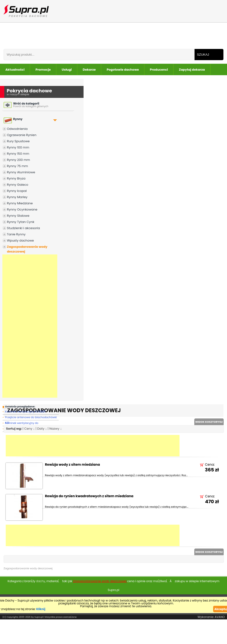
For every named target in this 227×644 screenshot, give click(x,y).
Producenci (159, 70)
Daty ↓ (42, 429)
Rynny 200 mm (18, 160)
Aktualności (15, 70)
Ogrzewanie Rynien (22, 135)
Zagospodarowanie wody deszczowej (27, 249)
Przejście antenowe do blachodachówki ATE (31, 418)
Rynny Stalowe (18, 216)
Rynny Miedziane (20, 203)
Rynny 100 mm (18, 147)
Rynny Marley (17, 197)
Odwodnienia (17, 129)
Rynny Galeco (18, 185)
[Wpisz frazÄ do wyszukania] (99, 55)
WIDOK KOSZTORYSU (209, 422)
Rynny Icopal (17, 191)
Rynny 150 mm (18, 154)
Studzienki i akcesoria (23, 228)
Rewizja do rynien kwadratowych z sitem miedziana (89, 496)
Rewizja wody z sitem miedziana (72, 465)
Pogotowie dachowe (123, 70)
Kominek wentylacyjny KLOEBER (25, 412)
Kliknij (41, 609)
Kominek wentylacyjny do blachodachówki (22, 424)
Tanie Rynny (16, 234)
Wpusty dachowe (20, 240)
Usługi (67, 70)
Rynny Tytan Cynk (21, 222)
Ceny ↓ (29, 429)
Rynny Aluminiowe (21, 172)
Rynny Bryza (16, 178)
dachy (41, 581)
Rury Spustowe (18, 141)
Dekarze (89, 70)
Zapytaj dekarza (192, 70)
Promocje (43, 70)
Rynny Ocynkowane (22, 209)
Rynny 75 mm (17, 166)
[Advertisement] (30, 326)
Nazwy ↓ (56, 429)
